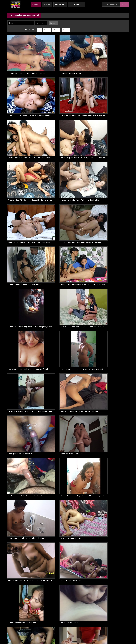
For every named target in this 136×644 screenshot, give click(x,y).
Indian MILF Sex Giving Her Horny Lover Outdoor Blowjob (53, 430)
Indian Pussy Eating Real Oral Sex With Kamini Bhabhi (84, 57)
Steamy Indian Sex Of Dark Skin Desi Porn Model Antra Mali (84, 430)
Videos (36, 5)
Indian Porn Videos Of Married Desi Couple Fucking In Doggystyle (53, 457)
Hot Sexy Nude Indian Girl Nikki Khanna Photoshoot (21, 564)
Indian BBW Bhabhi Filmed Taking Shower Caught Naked (21, 510)
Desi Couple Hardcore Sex (113, 190)
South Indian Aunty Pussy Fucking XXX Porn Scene (21, 244)
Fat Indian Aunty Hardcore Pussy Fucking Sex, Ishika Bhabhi (53, 244)
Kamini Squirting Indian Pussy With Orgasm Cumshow (21, 111)
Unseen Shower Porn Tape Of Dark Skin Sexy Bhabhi (53, 404)
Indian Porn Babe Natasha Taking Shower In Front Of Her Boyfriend (116, 430)
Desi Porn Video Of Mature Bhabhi (53, 510)
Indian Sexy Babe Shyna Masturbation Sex (84, 510)
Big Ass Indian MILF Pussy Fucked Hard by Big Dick (116, 84)
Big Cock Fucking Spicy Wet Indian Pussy (116, 564)
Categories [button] (76, 5)
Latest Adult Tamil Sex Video (114, 164)
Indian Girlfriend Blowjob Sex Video (84, 217)
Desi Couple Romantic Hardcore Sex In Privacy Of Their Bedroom (21, 271)
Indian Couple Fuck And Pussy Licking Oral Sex (84, 537)
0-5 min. (93, 23)
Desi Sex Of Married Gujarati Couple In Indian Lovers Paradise (21, 297)
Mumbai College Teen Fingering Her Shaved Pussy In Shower (21, 350)
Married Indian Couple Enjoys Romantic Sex (84, 111)
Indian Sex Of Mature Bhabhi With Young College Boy (84, 350)
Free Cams (60, 5)
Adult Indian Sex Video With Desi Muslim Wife (21, 190)
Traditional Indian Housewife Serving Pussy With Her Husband (116, 350)
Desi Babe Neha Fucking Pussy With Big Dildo (116, 510)
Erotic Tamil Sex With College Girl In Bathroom (84, 190)
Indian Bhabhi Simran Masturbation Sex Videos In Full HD (116, 404)
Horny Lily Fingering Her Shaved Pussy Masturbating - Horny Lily (21, 217)
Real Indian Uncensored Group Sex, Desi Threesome (21, 84)
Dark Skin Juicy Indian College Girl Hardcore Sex (53, 164)
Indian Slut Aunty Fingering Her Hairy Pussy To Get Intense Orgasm (21, 430)
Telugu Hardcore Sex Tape (50, 217)
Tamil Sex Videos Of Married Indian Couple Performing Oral (21, 457)
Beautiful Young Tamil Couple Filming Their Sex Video (53, 324)
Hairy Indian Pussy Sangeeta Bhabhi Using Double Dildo (116, 324)
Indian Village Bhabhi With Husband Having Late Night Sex (21, 377)
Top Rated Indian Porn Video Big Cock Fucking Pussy (21, 537)
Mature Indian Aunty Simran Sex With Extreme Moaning (21, 324)
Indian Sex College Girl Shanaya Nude (53, 484)
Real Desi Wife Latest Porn (50, 57)
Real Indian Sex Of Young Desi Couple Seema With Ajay (116, 377)
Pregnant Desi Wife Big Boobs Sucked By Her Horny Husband (84, 84)
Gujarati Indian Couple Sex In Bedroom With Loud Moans (116, 271)
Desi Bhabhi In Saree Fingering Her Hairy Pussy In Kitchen (84, 244)
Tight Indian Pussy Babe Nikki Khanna (53, 564)
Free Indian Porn (27, 621)
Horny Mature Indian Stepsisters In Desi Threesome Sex (116, 111)
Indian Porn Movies (62, 621)
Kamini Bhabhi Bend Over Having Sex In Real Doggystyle (116, 57)
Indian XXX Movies (109, 621)
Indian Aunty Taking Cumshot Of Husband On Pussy (21, 484)
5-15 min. (103, 23)
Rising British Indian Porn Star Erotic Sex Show (84, 404)
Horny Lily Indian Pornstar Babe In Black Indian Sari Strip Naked (116, 457)
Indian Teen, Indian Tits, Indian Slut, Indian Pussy (116, 537)
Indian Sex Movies (44, 621)
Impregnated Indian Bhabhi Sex (84, 164)
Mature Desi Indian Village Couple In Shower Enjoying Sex (53, 190)
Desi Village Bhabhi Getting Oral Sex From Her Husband (21, 164)
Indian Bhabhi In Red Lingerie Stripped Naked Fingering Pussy (53, 377)
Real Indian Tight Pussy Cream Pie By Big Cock (53, 537)
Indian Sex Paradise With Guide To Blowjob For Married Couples (84, 271)
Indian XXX (14, 621)
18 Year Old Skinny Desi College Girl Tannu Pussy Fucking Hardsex (53, 137)
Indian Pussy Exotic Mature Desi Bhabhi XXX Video (116, 244)
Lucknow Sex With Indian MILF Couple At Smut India (84, 297)
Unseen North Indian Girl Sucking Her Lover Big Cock (84, 324)
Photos (47, 5)
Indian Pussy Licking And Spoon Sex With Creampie (53, 111)
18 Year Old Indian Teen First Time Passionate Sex (21, 57)
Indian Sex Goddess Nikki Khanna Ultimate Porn (84, 564)
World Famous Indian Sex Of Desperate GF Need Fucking (53, 350)
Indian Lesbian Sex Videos (113, 217)
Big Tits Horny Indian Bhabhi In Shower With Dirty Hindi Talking (116, 137)
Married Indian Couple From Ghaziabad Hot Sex (21, 404)
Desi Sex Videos (79, 621)
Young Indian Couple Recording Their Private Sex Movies (116, 297)
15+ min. (112, 23)
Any (86, 23)
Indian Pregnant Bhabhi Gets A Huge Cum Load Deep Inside (53, 84)
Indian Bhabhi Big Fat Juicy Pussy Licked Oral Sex (116, 484)
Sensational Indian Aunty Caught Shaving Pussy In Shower (84, 484)
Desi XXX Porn (93, 621)
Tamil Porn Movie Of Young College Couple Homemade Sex (53, 297)
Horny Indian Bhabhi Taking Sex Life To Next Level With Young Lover (84, 377)
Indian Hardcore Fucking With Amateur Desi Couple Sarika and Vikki (53, 271)
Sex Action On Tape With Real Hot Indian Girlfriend (84, 137)
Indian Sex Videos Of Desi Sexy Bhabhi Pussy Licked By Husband (84, 457)
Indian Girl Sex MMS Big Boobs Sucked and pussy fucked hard (21, 137)
